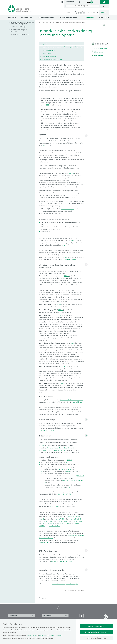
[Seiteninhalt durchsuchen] (82, 6)
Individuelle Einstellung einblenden (97, 638)
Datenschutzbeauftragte (19, 27)
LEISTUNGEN (67, 12)
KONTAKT (104, 12)
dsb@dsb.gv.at (78, 402)
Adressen (12, 17)
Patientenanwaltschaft (69, 17)
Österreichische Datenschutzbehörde (72, 400)
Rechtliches (104, 17)
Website (41, 22)
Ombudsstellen (27, 17)
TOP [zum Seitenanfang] (58, 608)
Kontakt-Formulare (46, 17)
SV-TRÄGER (22, 616)
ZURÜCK (42, 598)
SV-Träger (73, 2)
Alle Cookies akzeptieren (97, 626)
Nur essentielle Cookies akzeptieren (97, 632)
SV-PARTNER (55, 616)
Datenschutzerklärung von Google (62, 562)
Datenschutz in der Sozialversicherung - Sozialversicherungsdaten (22, 23)
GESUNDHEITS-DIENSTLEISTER (80, 12)
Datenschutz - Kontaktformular (20, 34)
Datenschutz (89, 17)
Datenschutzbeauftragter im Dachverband (19, 30)
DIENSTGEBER (93, 12)
